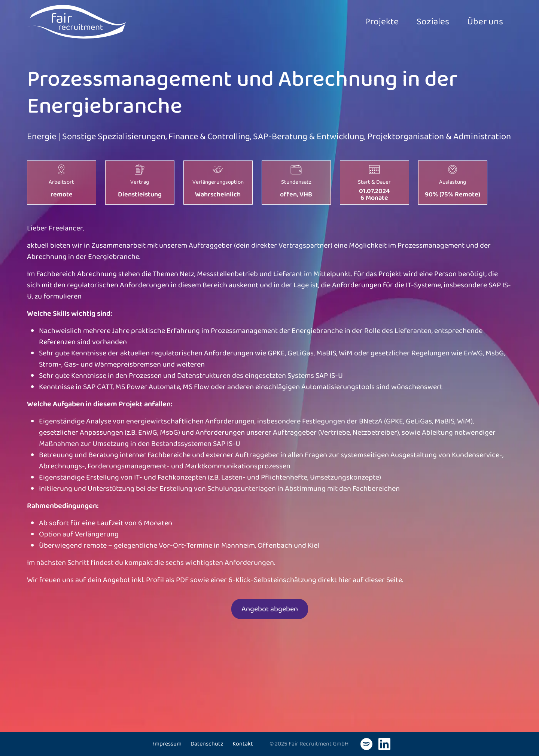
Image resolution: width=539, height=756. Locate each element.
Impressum (167, 744)
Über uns (482, 22)
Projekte (364, 22)
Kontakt (243, 744)
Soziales (422, 22)
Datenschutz (207, 744)
